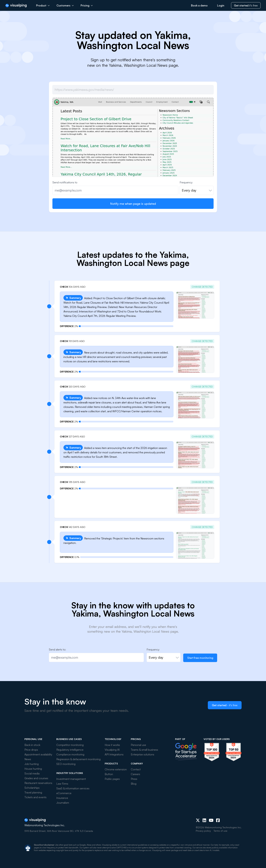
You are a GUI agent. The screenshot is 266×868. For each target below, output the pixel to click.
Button (109, 774)
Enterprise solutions (142, 754)
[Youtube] (211, 820)
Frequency (186, 182)
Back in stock (32, 745)
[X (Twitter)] (198, 820)
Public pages (112, 779)
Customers (65, 5)
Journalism (63, 803)
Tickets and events (35, 797)
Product (43, 5)
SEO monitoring (66, 764)
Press (134, 779)
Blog (134, 784)
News (28, 759)
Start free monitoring (200, 658)
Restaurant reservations (38, 783)
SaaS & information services (73, 788)
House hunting (33, 769)
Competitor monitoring (70, 745)
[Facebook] (218, 820)
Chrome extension (116, 769)
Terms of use (220, 831)
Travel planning (33, 792)
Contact (136, 769)
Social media (32, 773)
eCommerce (64, 793)
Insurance (62, 798)
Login (221, 5)
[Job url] (133, 90)
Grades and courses (36, 778)
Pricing (87, 5)
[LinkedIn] (204, 820)
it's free (246, 5)
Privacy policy (203, 831)
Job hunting (32, 764)
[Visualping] (16, 6)
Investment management (71, 779)
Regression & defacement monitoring (78, 759)
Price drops (31, 750)
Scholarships (32, 788)
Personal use (138, 745)
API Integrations (114, 754)
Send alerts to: (57, 649)
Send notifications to (65, 182)
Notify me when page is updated (133, 204)
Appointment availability (38, 754)
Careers (135, 774)
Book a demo (199, 5)
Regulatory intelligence (70, 750)
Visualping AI (112, 750)
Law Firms (62, 784)
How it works (112, 745)
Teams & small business (144, 750)
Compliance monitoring (70, 754)
